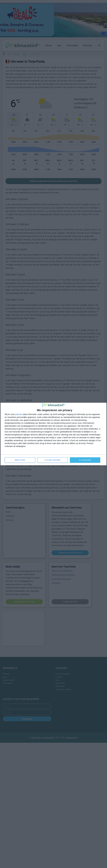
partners (19, 414)
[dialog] (53, 434)
